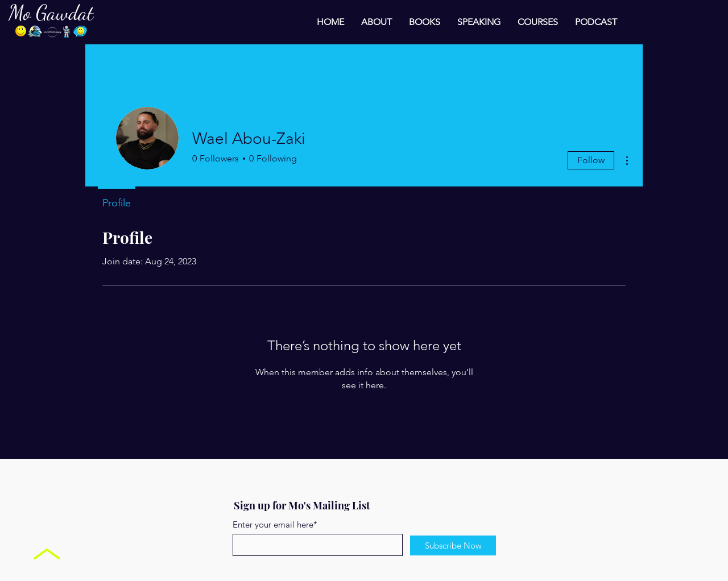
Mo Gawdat (51, 13)
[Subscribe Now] (453, 545)
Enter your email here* (275, 524)
